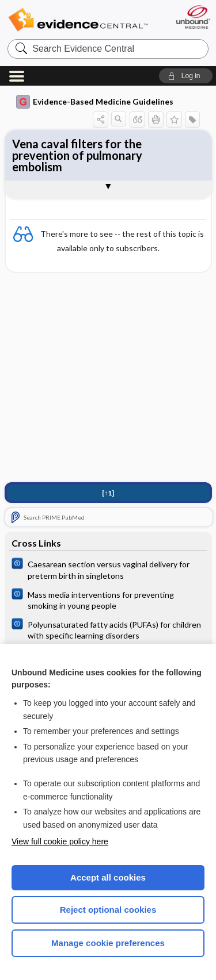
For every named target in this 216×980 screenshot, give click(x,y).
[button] (186, 76)
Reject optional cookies (108, 910)
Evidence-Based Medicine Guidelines (95, 102)
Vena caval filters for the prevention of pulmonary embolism (77, 155)
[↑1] (108, 493)
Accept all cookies (108, 877)
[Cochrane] (108, 569)
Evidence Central (78, 20)
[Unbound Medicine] (193, 17)
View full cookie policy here (60, 841)
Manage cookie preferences (108, 943)
